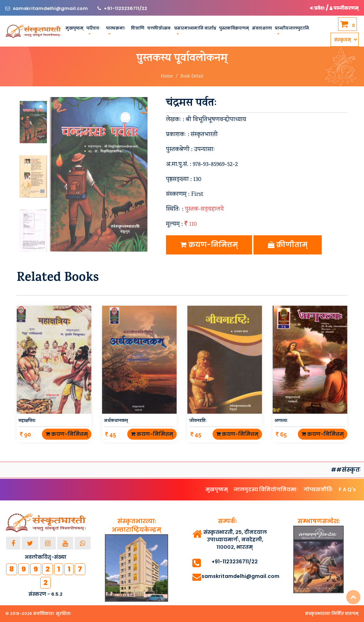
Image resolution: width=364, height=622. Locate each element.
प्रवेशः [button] (318, 8)
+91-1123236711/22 (125, 8)
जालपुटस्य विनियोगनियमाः (266, 489)
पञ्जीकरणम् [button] (344, 8)
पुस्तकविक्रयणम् (234, 28)
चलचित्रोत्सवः (159, 28)
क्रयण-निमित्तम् (209, 245)
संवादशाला (262, 28)
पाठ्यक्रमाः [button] (116, 28)
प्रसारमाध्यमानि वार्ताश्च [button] (195, 28)
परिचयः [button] (93, 28)
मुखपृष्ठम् (74, 28)
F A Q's (347, 489)
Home (167, 77)
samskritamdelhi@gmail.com (51, 8)
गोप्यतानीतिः (318, 489)
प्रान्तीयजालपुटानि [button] (292, 28)
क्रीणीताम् (288, 245)
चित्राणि (138, 28)
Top (353, 597)
